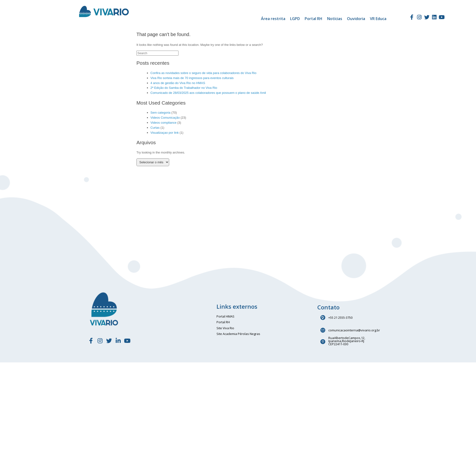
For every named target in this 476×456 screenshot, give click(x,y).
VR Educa (378, 19)
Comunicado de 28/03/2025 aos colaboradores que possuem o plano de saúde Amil (208, 93)
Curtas (155, 128)
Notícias (335, 19)
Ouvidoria (356, 19)
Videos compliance (164, 123)
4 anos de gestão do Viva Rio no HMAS (178, 83)
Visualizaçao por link (165, 133)
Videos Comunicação (165, 118)
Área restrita (273, 19)
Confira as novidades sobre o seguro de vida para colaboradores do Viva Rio (203, 73)
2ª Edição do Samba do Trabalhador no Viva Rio (184, 88)
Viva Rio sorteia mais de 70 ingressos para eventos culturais (192, 78)
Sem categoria (161, 113)
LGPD (295, 19)
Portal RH (314, 19)
